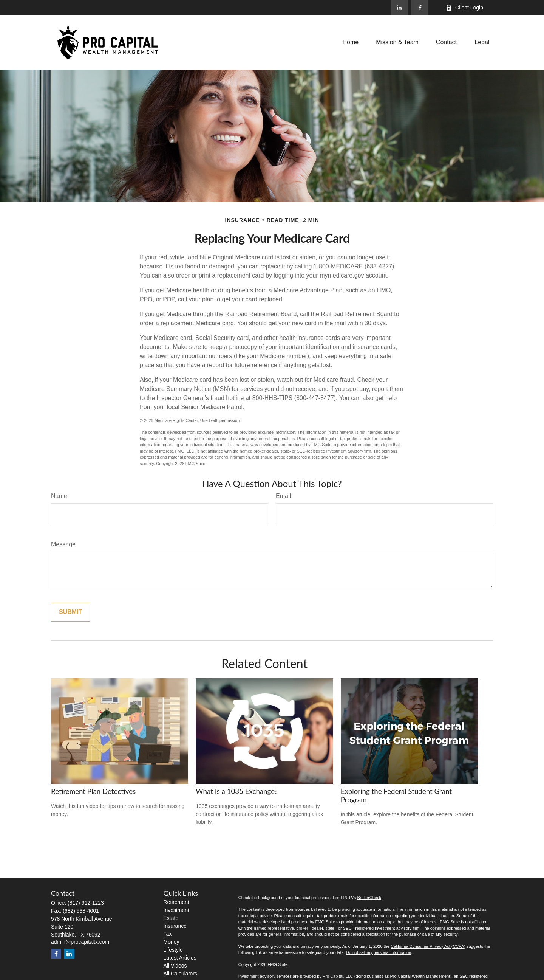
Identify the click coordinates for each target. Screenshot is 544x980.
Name (59, 496)
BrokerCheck (369, 898)
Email (283, 496)
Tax (168, 934)
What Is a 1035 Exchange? (237, 791)
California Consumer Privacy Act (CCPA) (428, 946)
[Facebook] (420, 8)
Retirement (176, 902)
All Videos (175, 966)
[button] (351, 42)
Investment (176, 910)
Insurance (175, 926)
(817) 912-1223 (86, 903)
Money (172, 942)
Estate (171, 918)
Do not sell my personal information (379, 952)
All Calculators (180, 974)
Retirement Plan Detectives (93, 791)
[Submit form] (70, 612)
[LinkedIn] (399, 8)
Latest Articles (180, 958)
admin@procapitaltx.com (80, 942)
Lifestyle (173, 950)
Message (63, 544)
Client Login (464, 8)
